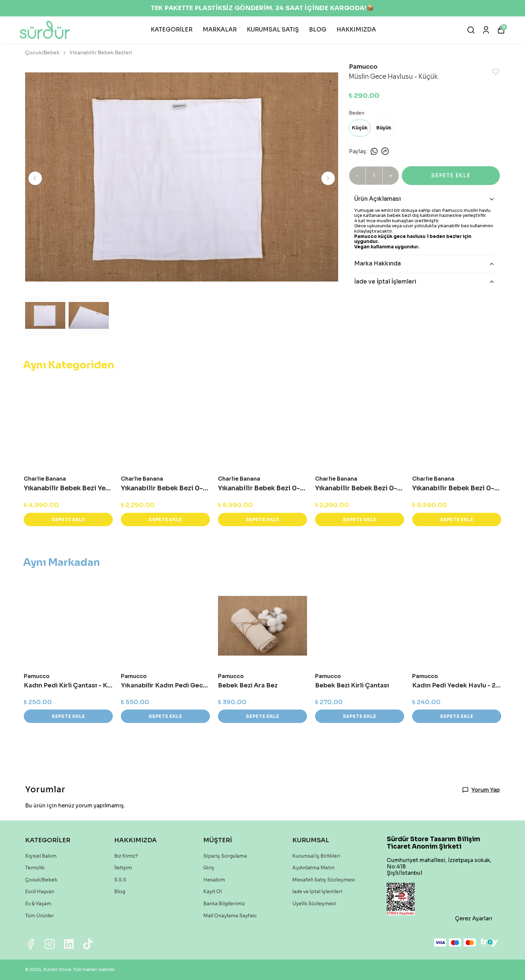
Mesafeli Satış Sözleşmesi (324, 880)
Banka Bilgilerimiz (224, 904)
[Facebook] (31, 944)
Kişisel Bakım (41, 856)
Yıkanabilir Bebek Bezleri (101, 52)
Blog (120, 892)
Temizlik (35, 868)
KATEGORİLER (172, 30)
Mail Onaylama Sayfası (230, 916)
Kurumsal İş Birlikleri (316, 856)
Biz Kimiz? (126, 856)
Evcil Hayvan (40, 892)
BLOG (318, 30)
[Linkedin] (69, 944)
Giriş (209, 868)
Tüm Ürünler (40, 916)
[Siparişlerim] (486, 30)
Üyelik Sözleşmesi (314, 904)
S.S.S (120, 880)
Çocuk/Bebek (46, 52)
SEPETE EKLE (451, 175)
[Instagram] (50, 944)
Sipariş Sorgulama (225, 856)
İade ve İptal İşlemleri (317, 892)
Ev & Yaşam (38, 904)
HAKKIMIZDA (356, 30)
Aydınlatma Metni (313, 868)
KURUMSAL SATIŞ (273, 30)
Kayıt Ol (212, 892)
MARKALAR (220, 30)
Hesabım (214, 880)
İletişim (123, 868)
